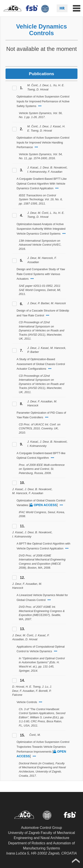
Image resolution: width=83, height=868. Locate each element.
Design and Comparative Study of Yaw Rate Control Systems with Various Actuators (41, 274)
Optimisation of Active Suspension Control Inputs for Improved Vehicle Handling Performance (43, 142)
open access (43, 505)
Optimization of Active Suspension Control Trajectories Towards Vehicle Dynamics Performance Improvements (43, 747)
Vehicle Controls (27, 702)
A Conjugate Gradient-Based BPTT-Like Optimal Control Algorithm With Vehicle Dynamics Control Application (42, 184)
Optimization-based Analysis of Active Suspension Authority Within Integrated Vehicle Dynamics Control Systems (41, 229)
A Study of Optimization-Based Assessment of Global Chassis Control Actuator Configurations (41, 364)
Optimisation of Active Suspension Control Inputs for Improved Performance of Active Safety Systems (43, 101)
